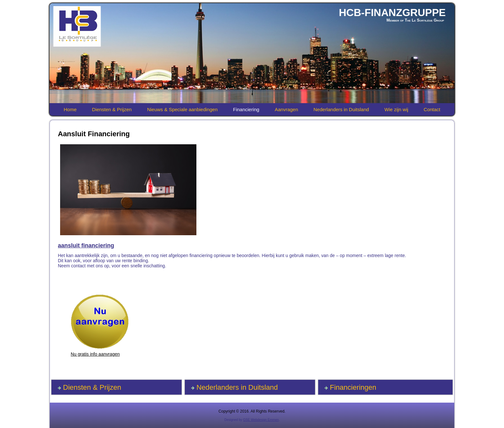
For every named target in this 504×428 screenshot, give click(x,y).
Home (70, 109)
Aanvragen (287, 109)
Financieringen (353, 387)
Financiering (246, 109)
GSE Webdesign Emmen (261, 420)
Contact (432, 109)
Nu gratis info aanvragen (95, 354)
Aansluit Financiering (94, 134)
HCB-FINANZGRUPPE (392, 13)
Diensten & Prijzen (112, 109)
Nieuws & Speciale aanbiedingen (182, 109)
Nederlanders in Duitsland (341, 109)
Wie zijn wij (396, 109)
